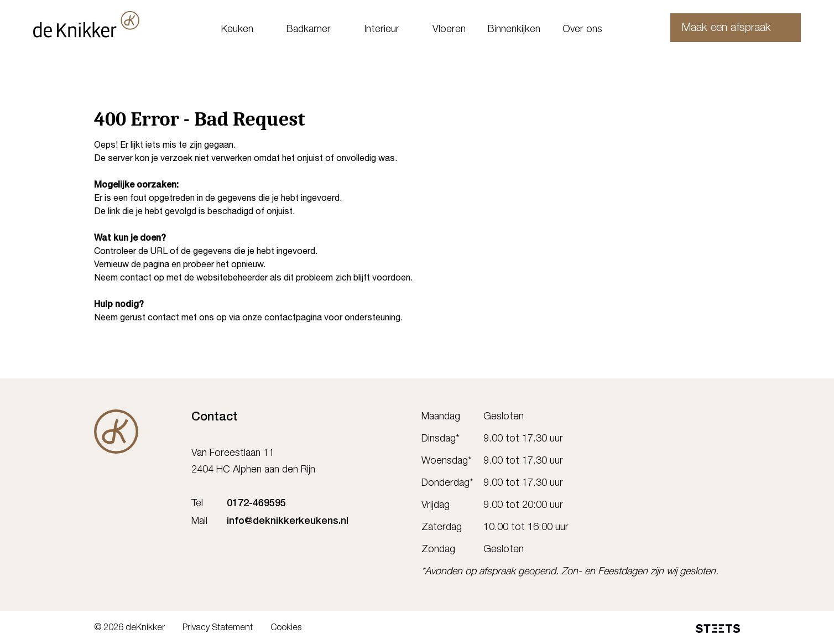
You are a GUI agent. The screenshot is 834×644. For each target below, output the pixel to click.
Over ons (582, 30)
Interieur (382, 30)
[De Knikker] (116, 432)
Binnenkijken (514, 30)
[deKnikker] (101, 24)
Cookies (286, 629)
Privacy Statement (218, 629)
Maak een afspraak (713, 29)
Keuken (237, 30)
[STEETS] (718, 629)
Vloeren (449, 30)
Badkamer (309, 30)
